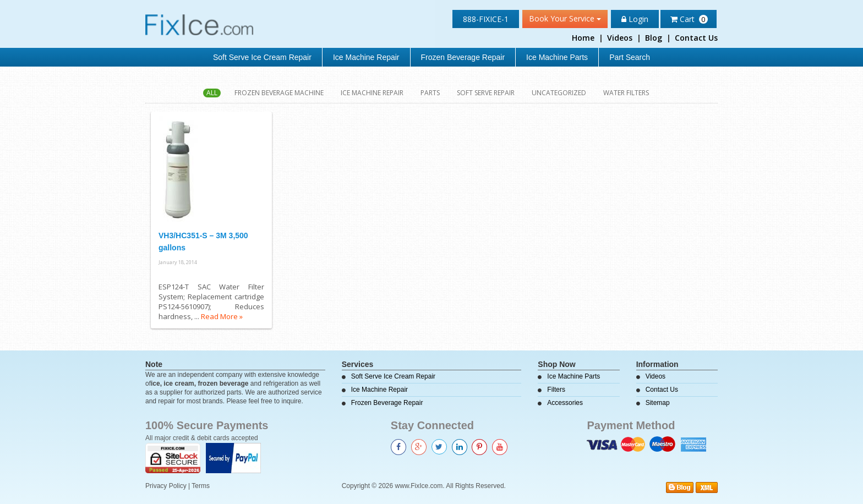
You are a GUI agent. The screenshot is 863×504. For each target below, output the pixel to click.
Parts (430, 93)
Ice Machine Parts (557, 57)
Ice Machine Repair (366, 57)
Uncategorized (559, 93)
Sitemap (658, 403)
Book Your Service (565, 18)
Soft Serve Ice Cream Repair (262, 57)
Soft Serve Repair (486, 93)
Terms (201, 486)
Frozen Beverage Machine (279, 93)
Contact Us (696, 38)
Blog (654, 38)
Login (635, 19)
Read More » (222, 316)
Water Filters (626, 93)
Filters (556, 390)
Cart (689, 19)
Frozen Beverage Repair (463, 57)
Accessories (565, 403)
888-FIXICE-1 (486, 19)
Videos (620, 38)
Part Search (630, 57)
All (212, 93)
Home (583, 38)
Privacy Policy (166, 486)
